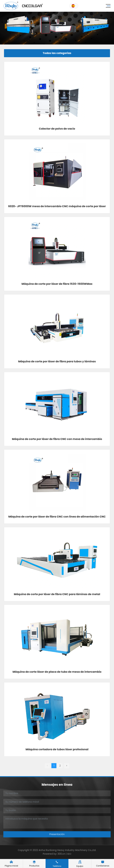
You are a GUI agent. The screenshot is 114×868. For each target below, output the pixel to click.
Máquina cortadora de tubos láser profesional (57, 749)
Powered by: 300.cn (54, 854)
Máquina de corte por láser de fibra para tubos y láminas (57, 361)
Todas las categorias (57, 53)
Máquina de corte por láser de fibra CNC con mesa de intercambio (57, 439)
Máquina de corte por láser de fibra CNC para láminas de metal (57, 594)
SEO (69, 854)
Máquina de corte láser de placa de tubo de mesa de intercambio (57, 672)
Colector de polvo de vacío (57, 129)
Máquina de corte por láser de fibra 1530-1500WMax (57, 284)
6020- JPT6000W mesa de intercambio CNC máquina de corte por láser (57, 206)
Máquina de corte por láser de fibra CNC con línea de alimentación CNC (57, 517)
